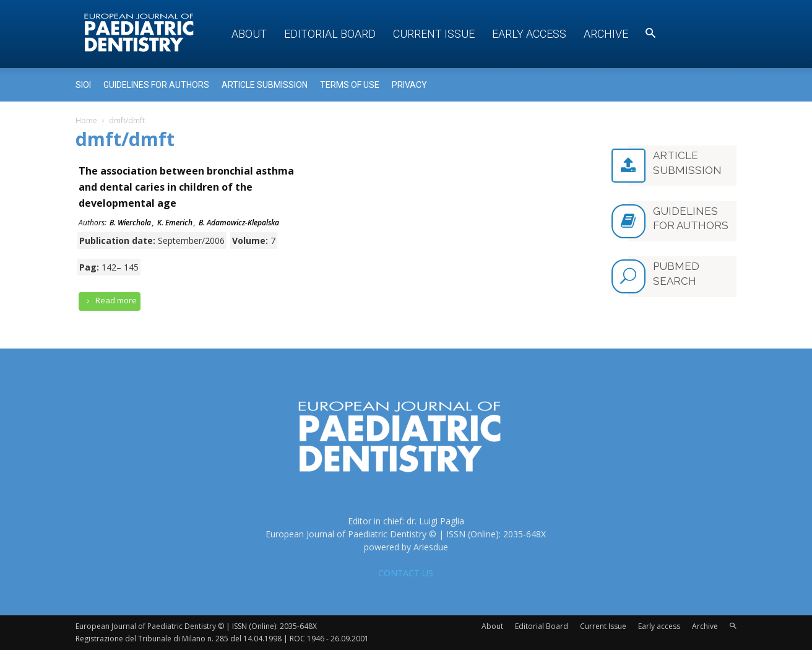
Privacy (409, 85)
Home (86, 120)
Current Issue (434, 34)
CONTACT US (406, 573)
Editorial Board (330, 34)
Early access (529, 34)
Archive (606, 34)
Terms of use (350, 85)
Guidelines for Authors (156, 85)
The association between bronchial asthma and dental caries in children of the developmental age (186, 187)
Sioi (83, 85)
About (249, 34)
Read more (110, 301)
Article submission (265, 85)
